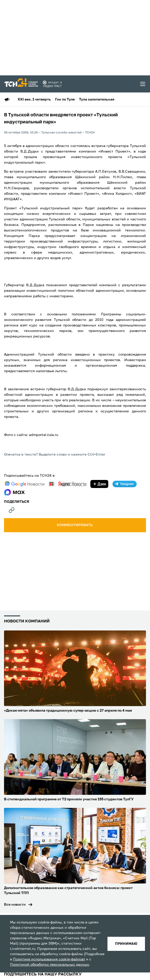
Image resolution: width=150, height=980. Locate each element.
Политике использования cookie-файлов (48, 959)
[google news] (24, 484)
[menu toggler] (143, 84)
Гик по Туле (65, 100)
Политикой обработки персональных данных (50, 965)
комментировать (75, 525)
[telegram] (125, 484)
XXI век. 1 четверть (34, 100)
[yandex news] (67, 484)
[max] (14, 492)
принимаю (126, 944)
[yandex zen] (99, 484)
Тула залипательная (97, 100)
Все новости (15, 905)
